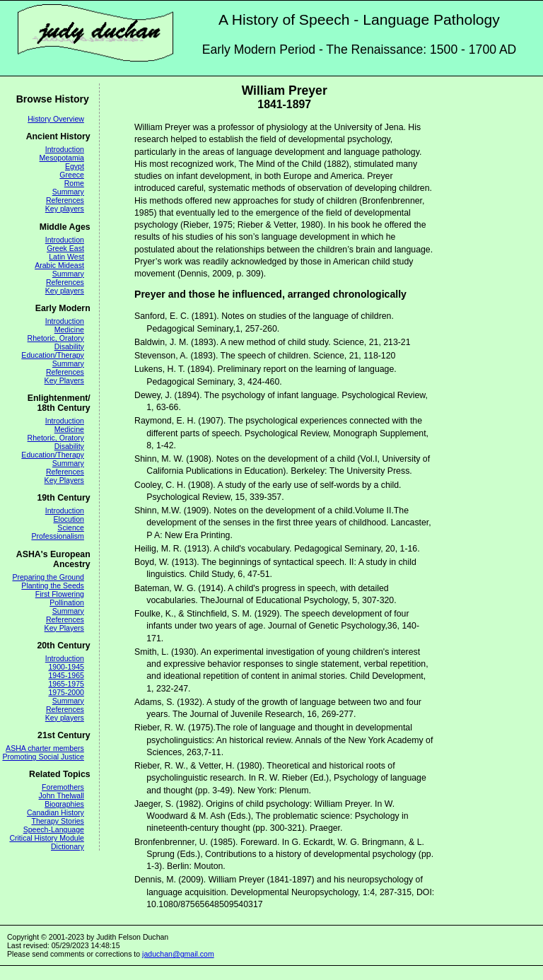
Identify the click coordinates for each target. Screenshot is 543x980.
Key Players (64, 380)
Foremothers (63, 787)
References (65, 200)
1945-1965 (66, 675)
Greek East (65, 248)
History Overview (56, 119)
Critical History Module (47, 838)
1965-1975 (66, 684)
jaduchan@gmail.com (178, 954)
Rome (74, 183)
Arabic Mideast (59, 265)
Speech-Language (54, 829)
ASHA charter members (45, 748)
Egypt (75, 166)
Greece (72, 175)
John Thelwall (62, 795)
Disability (69, 346)
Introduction (65, 149)
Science (71, 527)
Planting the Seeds (53, 585)
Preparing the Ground (48, 577)
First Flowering (60, 594)
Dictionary (68, 846)
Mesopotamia (62, 158)
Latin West (66, 257)
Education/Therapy (53, 355)
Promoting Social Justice (43, 757)
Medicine (69, 329)
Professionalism (57, 536)
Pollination (67, 602)
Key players (65, 209)
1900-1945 (66, 667)
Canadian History (56, 812)
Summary (68, 192)
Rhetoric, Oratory (56, 338)
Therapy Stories (57, 821)
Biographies (64, 804)
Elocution (69, 519)
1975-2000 (66, 692)
